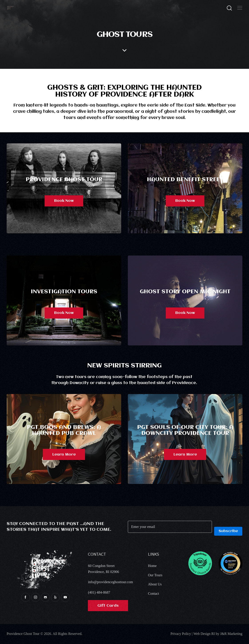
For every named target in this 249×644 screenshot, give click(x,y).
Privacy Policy (180, 634)
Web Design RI (204, 634)
